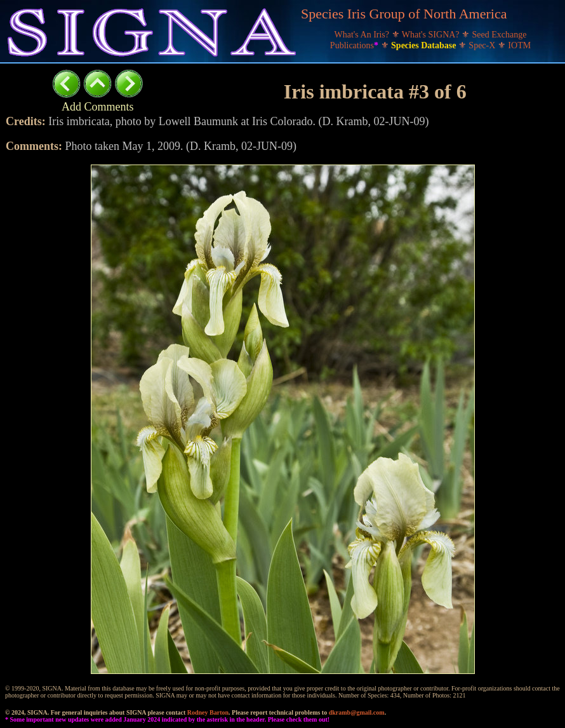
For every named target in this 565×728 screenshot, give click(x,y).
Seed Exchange (500, 35)
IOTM (519, 45)
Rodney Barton (208, 712)
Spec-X (483, 45)
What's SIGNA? (432, 35)
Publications (356, 45)
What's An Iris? (363, 35)
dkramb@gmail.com (357, 712)
